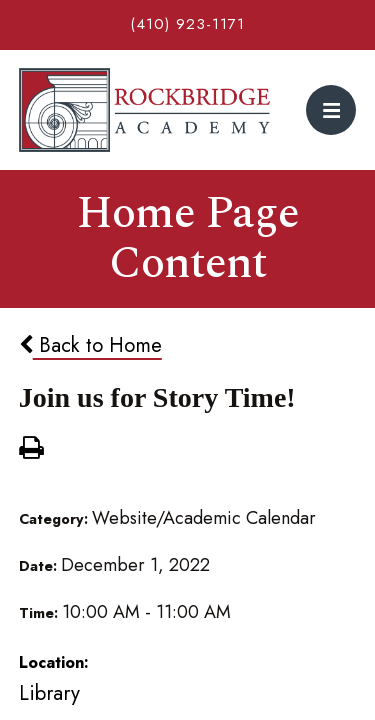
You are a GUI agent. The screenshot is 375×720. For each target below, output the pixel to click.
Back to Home (90, 345)
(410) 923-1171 (187, 24)
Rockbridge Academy (145, 110)
